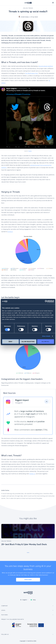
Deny (10, 341)
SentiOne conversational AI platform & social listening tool (28, 3)
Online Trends (28, 8)
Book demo (28, 580)
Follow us (32, 474)
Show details (46, 336)
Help (34, 600)
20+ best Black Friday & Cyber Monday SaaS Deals (24, 544)
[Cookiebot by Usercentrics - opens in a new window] (46, 302)
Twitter (30, 151)
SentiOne (30, 641)
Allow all (46, 341)
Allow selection (28, 341)
